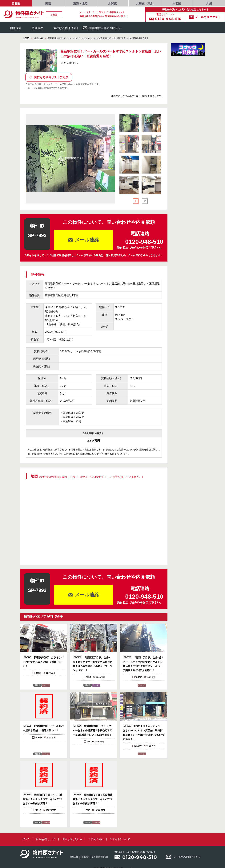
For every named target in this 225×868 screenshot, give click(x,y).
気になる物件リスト (63, 28)
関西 (48, 4)
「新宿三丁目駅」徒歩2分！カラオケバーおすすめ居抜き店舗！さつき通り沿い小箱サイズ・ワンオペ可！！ (93, 663)
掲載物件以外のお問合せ (102, 28)
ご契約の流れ (96, 839)
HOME (26, 38)
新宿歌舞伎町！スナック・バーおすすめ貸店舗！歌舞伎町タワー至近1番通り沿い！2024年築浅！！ (94, 730)
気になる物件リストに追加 (48, 77)
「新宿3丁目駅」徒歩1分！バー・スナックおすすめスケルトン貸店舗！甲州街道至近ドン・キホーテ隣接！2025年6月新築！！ (143, 663)
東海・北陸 (80, 4)
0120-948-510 (140, 857)
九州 (209, 4)
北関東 (112, 4)
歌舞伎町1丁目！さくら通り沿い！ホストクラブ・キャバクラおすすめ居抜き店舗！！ (43, 799)
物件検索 (12, 28)
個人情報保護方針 (100, 857)
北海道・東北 (145, 4)
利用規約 (85, 857)
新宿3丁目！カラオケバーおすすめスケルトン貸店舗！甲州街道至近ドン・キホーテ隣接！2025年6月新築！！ (144, 732)
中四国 (177, 4)
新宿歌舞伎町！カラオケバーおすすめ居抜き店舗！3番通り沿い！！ (43, 661)
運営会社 (74, 857)
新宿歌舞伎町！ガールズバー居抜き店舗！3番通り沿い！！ (43, 728)
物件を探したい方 (46, 839)
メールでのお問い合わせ (183, 857)
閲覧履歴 (34, 28)
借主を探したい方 (72, 839)
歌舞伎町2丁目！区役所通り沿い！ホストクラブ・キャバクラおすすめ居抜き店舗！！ (93, 799)
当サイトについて (120, 839)
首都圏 (16, 4)
